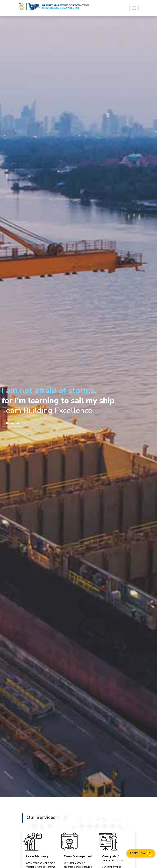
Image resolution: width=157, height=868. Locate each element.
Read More (14, 423)
